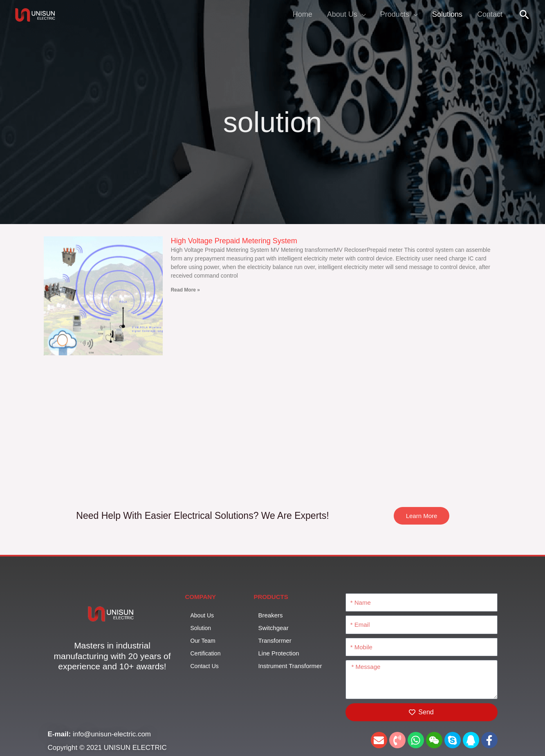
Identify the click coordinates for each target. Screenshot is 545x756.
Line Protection (279, 653)
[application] (361, 14)
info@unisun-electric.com (112, 734)
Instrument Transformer (295, 666)
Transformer (275, 640)
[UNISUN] (36, 14)
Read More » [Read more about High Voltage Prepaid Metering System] (185, 290)
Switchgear (274, 628)
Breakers (271, 615)
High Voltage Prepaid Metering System (234, 241)
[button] (524, 15)
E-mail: (60, 734)
